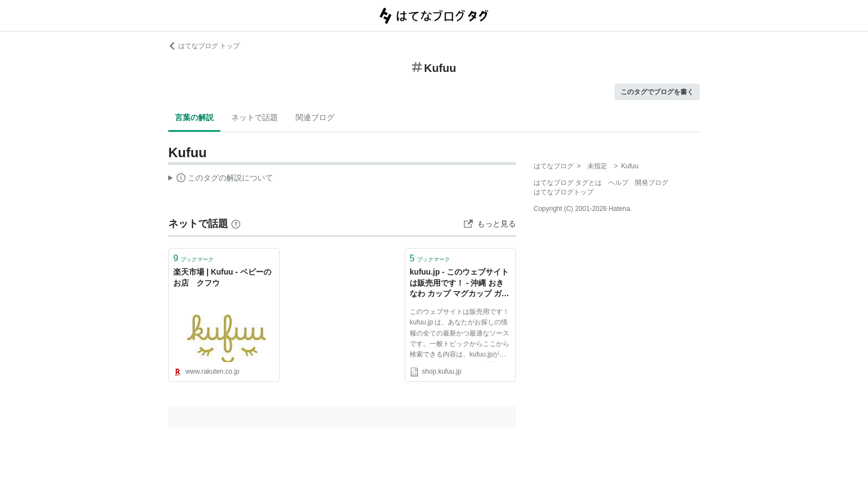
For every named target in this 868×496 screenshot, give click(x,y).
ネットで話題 (255, 117)
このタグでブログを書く (657, 92)
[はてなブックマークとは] (236, 224)
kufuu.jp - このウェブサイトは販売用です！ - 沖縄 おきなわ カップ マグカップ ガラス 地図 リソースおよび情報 (459, 284)
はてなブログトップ (564, 192)
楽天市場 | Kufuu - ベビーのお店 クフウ (222, 277)
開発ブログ (652, 183)
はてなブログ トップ (204, 46)
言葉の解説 (194, 117)
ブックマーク (193, 258)
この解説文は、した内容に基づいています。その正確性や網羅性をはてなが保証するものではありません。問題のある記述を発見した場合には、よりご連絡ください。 (221, 179)
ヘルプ (618, 183)
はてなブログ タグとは (568, 183)
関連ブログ (315, 117)
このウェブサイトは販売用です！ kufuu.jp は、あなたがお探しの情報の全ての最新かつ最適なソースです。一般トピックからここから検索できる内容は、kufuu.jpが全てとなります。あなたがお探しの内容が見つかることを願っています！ (459, 335)
